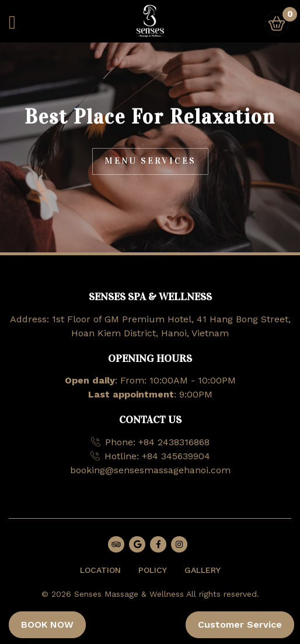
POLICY (153, 570)
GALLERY (203, 570)
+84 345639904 (176, 456)
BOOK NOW (47, 624)
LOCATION (100, 570)
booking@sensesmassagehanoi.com (150, 470)
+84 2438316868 (174, 442)
